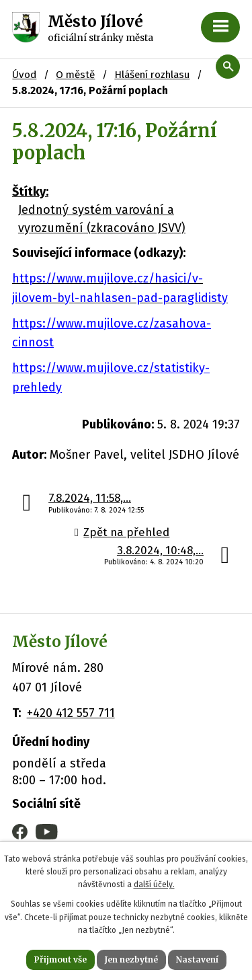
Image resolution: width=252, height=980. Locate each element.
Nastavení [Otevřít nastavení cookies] (197, 959)
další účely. (154, 884)
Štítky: (30, 192)
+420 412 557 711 (71, 713)
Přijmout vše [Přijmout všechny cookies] (60, 959)
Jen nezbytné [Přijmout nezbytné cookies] (131, 959)
